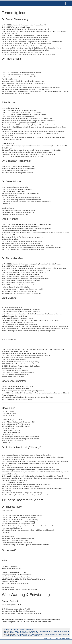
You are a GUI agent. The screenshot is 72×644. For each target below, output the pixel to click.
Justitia (36, 636)
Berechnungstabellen (24, 633)
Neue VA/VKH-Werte (25, 636)
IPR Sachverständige (23, 634)
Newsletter (53, 634)
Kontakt (21, 630)
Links (46, 634)
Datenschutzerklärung (62, 638)
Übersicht (16, 631)
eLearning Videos (10, 636)
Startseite (7, 630)
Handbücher (63, 634)
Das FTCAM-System (28, 631)
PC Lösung (64, 631)
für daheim (54, 631)
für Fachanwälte (43, 631)
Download (30, 630)
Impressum (48, 638)
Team (15, 630)
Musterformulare (9, 633)
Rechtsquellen (37, 634)
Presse (36, 633)
